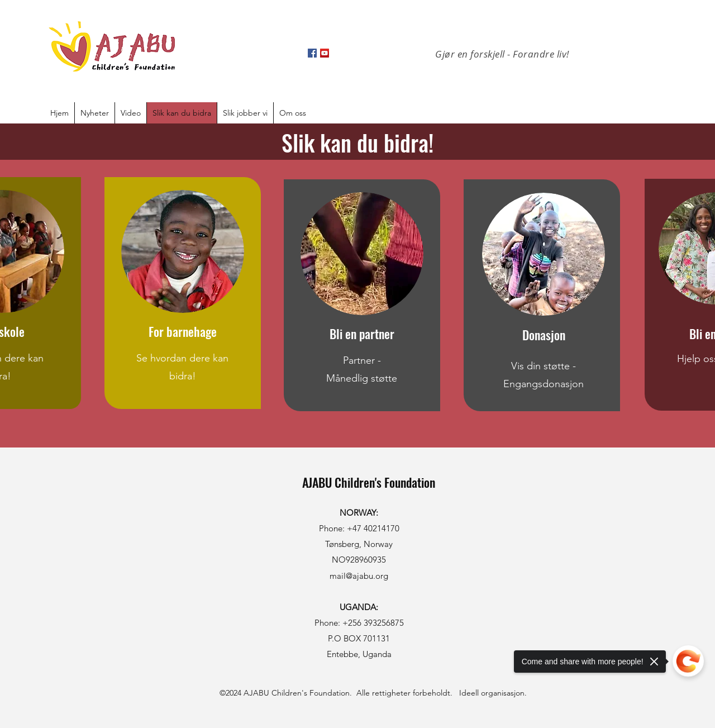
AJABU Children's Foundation (369, 482)
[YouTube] (325, 53)
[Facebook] (312, 53)
